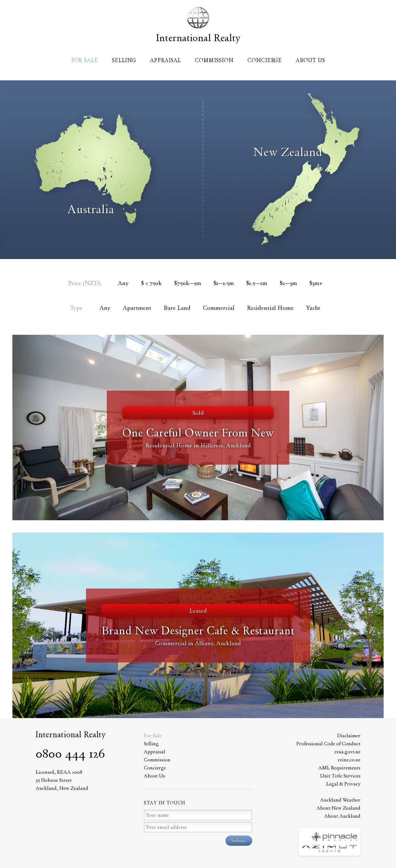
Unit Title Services (340, 776)
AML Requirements (339, 768)
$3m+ (316, 283)
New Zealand (288, 152)
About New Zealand (338, 808)
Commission (214, 60)
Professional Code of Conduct (328, 744)
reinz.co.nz (349, 760)
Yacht (313, 308)
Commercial (219, 308)
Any (123, 283)
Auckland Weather (340, 800)
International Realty (198, 38)
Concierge (265, 60)
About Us (310, 60)
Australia (91, 209)
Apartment (137, 308)
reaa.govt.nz (347, 752)
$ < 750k (151, 283)
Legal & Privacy (343, 784)
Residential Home (270, 308)
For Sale (85, 60)
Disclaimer (349, 736)
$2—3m (288, 283)
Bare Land (177, 308)
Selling (124, 60)
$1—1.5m (224, 283)
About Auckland (342, 816)
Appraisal (166, 60)
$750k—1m (188, 283)
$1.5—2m (257, 283)
